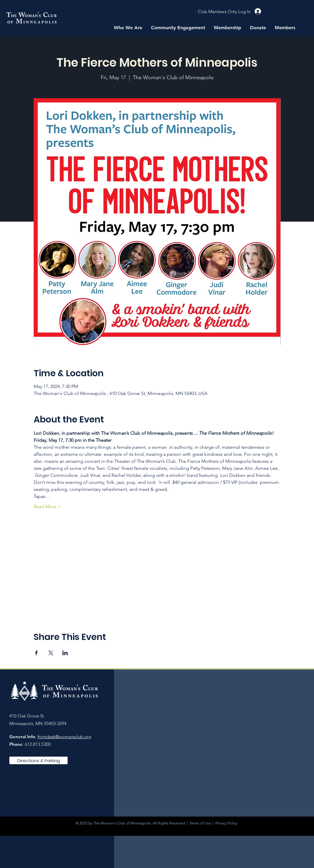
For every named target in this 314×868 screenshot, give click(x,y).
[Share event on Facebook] (36, 653)
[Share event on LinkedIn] (65, 653)
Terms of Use (200, 823)
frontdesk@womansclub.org (64, 737)
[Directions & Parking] (38, 760)
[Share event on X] (51, 653)
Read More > (47, 507)
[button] (128, 28)
